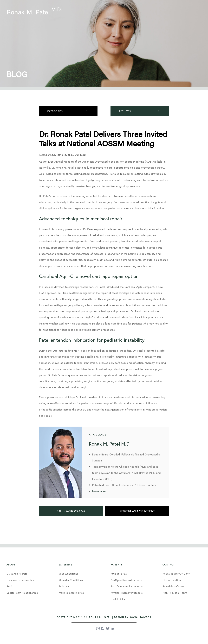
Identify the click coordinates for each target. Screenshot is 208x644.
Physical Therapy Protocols (127, 593)
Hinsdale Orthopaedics (20, 580)
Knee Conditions (68, 574)
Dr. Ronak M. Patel (17, 574)
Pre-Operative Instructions (126, 580)
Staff (9, 586)
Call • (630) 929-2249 (71, 511)
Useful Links (118, 599)
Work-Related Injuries (71, 593)
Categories (55, 111)
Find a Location (172, 580)
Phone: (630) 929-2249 (176, 574)
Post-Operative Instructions (127, 586)
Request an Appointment (137, 511)
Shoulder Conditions (71, 580)
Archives (125, 111)
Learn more (99, 491)
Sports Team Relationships (22, 593)
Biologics (64, 586)
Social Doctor (140, 617)
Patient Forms (119, 574)
